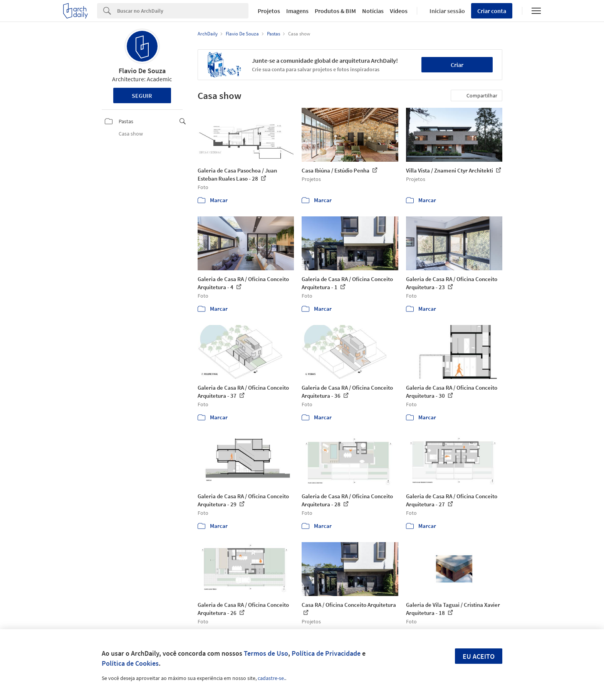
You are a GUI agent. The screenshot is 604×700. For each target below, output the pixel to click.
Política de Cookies (130, 663)
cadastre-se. (271, 678)
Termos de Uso (266, 653)
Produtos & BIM (335, 11)
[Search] (183, 11)
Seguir (142, 95)
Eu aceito (479, 656)
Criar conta (492, 11)
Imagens (297, 11)
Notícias (373, 11)
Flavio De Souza (142, 71)
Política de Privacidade (326, 653)
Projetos (269, 11)
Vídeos (399, 11)
